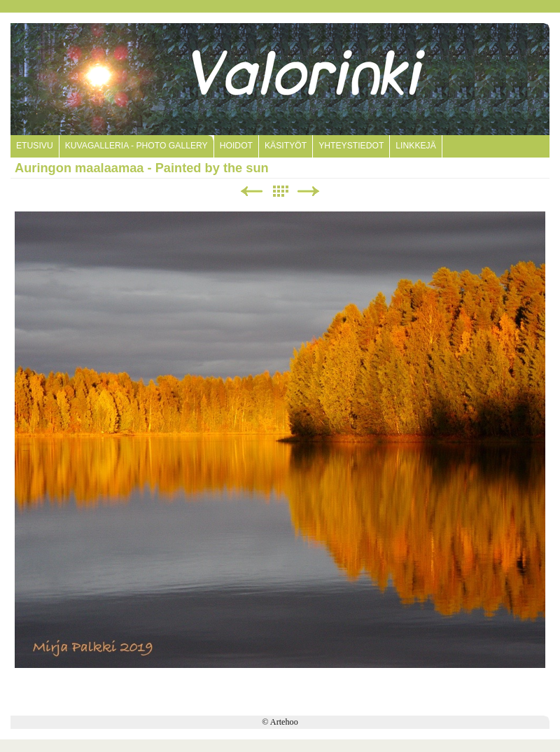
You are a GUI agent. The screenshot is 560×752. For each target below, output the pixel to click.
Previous (251, 192)
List (280, 192)
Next (309, 192)
